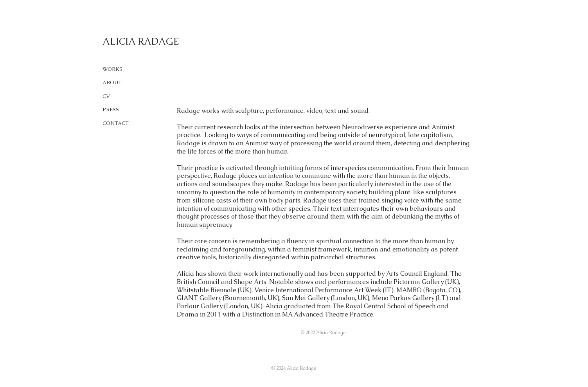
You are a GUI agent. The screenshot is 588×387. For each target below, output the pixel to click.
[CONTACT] (118, 124)
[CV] (118, 97)
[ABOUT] (118, 83)
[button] (324, 333)
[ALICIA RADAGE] (165, 42)
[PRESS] (118, 110)
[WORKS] (118, 70)
